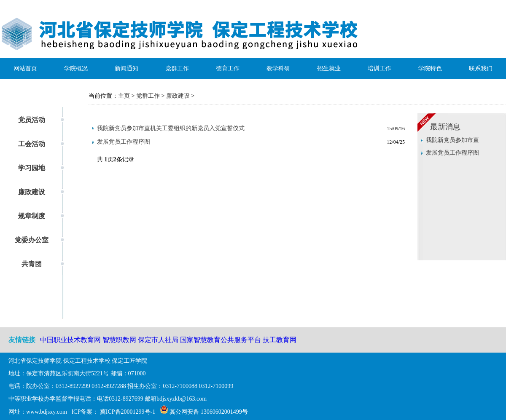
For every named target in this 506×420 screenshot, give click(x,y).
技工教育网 (280, 340)
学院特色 (430, 68)
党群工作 (177, 68)
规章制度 (32, 216)
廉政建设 (32, 192)
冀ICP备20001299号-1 (127, 412)
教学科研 (278, 68)
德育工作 (228, 68)
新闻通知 (126, 68)
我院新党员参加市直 (452, 140)
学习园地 (32, 168)
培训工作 (379, 68)
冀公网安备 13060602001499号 (209, 412)
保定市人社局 (158, 340)
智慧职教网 (119, 340)
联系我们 (481, 68)
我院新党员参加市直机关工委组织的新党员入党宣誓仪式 (171, 128)
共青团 (32, 264)
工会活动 (32, 144)
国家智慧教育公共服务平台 (221, 340)
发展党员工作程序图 (124, 142)
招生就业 (329, 68)
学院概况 (76, 68)
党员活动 (32, 120)
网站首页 (25, 68)
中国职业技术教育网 (70, 340)
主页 (124, 96)
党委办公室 (32, 240)
